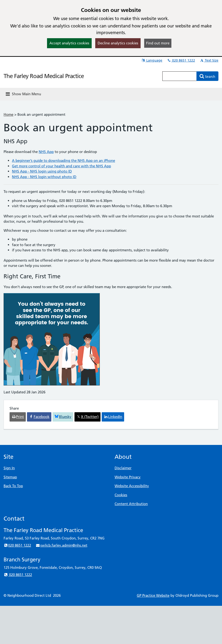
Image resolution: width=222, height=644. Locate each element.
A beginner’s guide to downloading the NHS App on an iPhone (63, 161)
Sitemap (10, 477)
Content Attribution (131, 504)
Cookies (121, 495)
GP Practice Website (153, 595)
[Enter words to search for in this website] (180, 76)
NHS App (46, 152)
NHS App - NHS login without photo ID (44, 177)
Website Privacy (128, 477)
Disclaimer (123, 468)
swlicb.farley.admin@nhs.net (61, 545)
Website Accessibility (132, 486)
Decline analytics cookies (118, 43)
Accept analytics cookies (69, 43)
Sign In (9, 468)
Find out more (158, 43)
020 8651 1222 (181, 60)
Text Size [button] (209, 60)
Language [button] (152, 60)
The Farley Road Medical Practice (44, 76)
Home (8, 114)
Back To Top (13, 486)
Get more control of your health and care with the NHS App (61, 166)
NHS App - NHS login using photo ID (42, 171)
